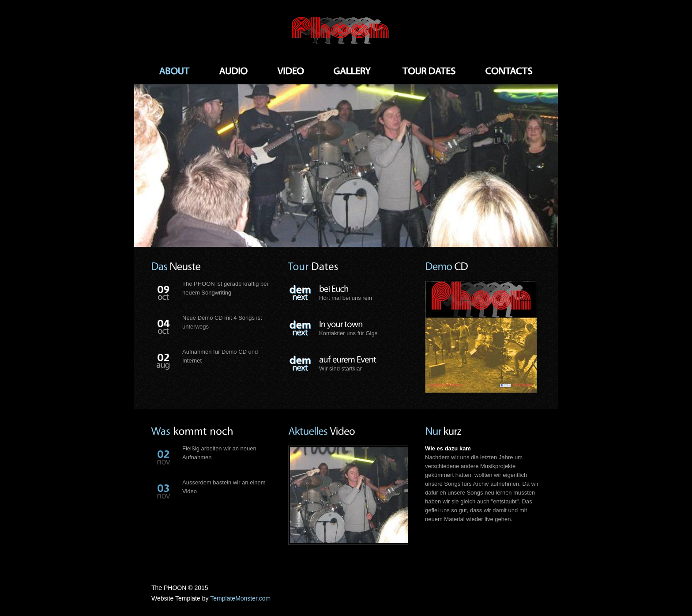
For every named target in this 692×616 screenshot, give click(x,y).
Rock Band (346, 31)
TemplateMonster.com (240, 598)
